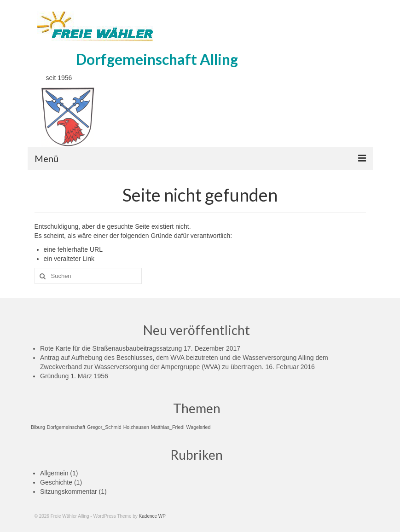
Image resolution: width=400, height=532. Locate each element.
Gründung (54, 376)
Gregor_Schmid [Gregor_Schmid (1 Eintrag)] (104, 427)
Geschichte (56, 482)
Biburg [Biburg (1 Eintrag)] (38, 427)
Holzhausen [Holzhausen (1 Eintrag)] (136, 427)
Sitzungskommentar (69, 492)
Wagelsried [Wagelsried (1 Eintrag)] (199, 427)
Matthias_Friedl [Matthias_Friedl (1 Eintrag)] (168, 427)
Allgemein (54, 473)
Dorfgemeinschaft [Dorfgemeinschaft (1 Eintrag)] (66, 427)
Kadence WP (152, 516)
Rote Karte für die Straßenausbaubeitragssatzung (111, 348)
